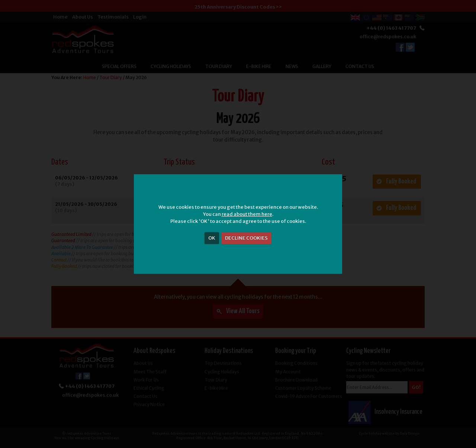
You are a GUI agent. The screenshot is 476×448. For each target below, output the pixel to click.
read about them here (247, 214)
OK (212, 238)
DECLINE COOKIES (246, 238)
